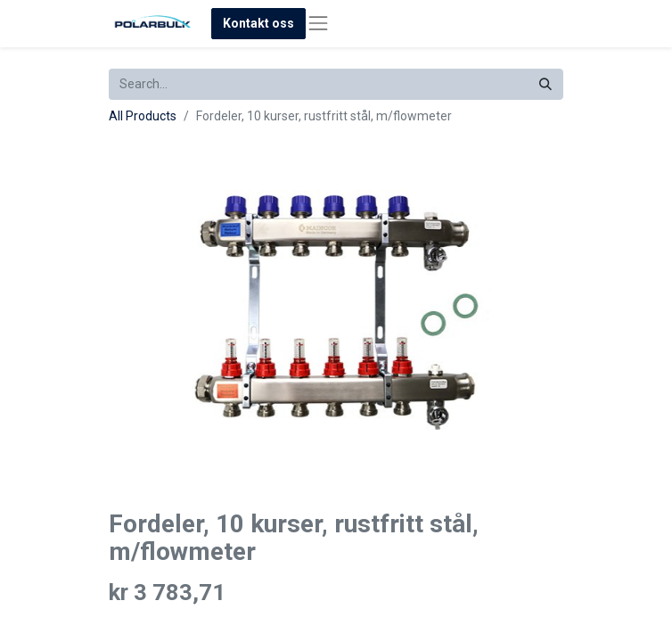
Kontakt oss (258, 23)
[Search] (545, 84)
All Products (143, 116)
